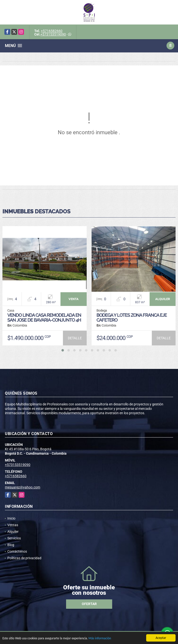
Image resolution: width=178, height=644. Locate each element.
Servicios (14, 538)
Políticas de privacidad (24, 558)
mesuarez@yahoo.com (23, 487)
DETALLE (75, 338)
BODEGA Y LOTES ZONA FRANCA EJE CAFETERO (132, 318)
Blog (11, 545)
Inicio (11, 518)
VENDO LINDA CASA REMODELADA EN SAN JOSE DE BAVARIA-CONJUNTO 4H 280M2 (44, 320)
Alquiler (13, 532)
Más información (101, 639)
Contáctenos (17, 551)
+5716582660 (52, 31)
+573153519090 (53, 34)
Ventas (13, 525)
